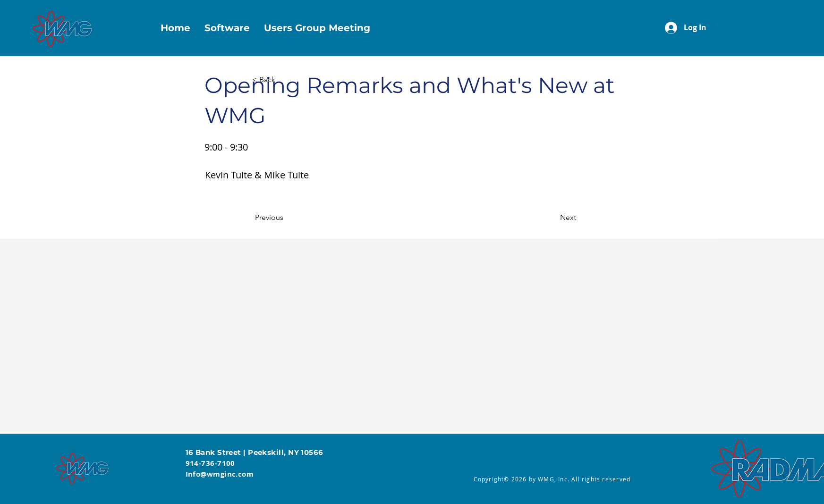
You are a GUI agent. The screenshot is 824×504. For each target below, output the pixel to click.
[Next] (552, 218)
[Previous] (286, 218)
